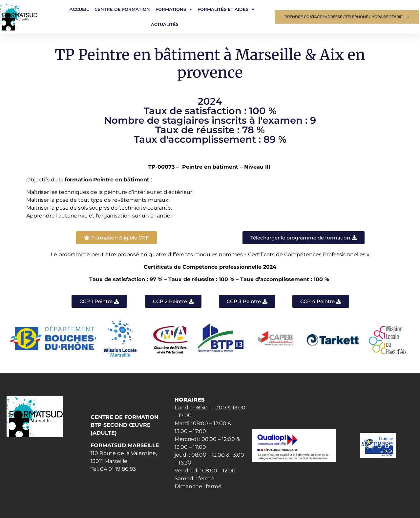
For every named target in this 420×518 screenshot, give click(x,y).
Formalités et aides (226, 9)
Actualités (165, 24)
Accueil (79, 9)
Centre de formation (122, 9)
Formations (174, 9)
